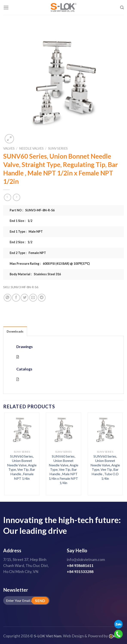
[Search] (122, 8)
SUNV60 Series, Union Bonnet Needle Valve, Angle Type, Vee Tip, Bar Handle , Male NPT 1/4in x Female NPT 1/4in (63, 470)
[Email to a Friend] (33, 298)
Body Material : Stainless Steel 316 (35, 274)
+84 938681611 (80, 566)
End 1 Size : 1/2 (21, 221)
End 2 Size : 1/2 (21, 242)
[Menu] (6, 8)
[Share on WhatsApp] (8, 298)
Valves (9, 148)
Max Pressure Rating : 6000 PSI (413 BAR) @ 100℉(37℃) (50, 264)
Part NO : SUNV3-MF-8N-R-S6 (32, 210)
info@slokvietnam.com (86, 560)
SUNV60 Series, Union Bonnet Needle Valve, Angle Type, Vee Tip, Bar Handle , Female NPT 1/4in (22, 467)
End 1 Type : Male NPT (26, 231)
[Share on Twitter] (24, 298)
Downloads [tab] (15, 331)
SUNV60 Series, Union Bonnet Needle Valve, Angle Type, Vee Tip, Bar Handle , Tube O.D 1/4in (105, 467)
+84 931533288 (80, 572)
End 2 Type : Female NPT (28, 253)
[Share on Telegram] (42, 298)
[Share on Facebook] (16, 298)
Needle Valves (31, 148)
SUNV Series (58, 148)
